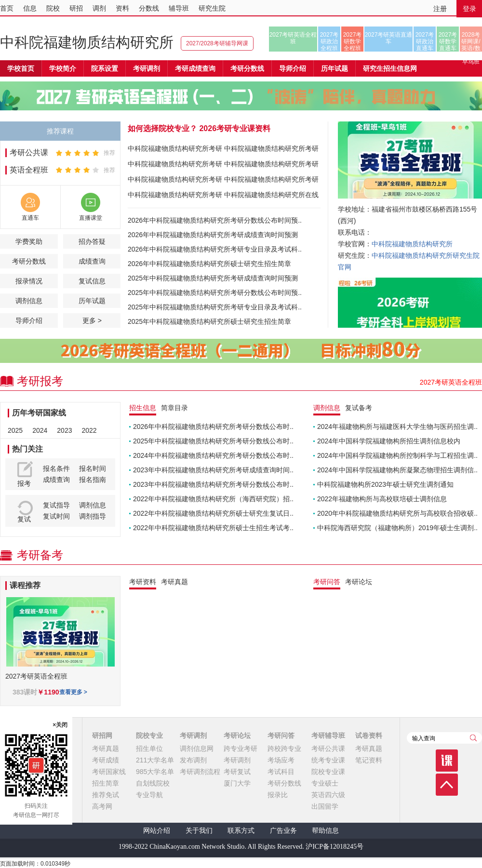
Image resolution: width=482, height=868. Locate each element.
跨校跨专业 (284, 748)
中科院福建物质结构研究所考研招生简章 (175, 150)
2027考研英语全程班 (293, 38)
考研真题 (106, 748)
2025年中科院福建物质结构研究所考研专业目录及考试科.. (215, 307)
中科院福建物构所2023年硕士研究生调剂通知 (385, 484)
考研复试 (237, 772)
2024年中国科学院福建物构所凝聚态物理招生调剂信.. (397, 470)
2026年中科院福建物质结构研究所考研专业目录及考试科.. (215, 249)
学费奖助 (29, 241)
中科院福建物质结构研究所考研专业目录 (271, 150)
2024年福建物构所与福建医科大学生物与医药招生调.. (397, 427)
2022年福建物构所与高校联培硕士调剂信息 (382, 499)
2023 (64, 430)
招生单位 (149, 748)
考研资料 (143, 582)
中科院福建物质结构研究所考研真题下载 (271, 181)
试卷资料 (369, 735)
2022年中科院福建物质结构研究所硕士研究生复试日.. (213, 513)
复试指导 (56, 505)
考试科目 (281, 772)
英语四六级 (328, 795)
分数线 (149, 8)
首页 (7, 8)
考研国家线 (109, 772)
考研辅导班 (328, 735)
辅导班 (179, 8)
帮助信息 (325, 831)
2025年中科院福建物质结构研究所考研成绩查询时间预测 (213, 278)
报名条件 (56, 468)
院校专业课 (328, 772)
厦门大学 (237, 783)
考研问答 (281, 735)
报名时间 (93, 468)
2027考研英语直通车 (389, 38)
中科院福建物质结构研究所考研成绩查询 (175, 166)
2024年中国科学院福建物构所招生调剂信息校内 (389, 441)
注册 (440, 9)
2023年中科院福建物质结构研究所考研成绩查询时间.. (213, 470)
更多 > (92, 320)
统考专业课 (328, 760)
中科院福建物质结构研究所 (87, 42)
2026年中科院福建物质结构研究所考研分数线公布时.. (213, 427)
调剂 (99, 8)
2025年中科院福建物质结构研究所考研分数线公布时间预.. (215, 293)
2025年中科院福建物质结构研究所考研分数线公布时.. (213, 441)
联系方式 (241, 831)
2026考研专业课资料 (235, 128)
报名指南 (93, 480)
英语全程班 (29, 170)
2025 (15, 430)
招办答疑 (92, 241)
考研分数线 (29, 261)
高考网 (102, 806)
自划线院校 (153, 783)
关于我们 (199, 831)
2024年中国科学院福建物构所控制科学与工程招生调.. (397, 455)
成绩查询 (92, 261)
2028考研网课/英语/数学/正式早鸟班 (471, 41)
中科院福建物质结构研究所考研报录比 (175, 197)
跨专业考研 (241, 748)
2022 (89, 430)
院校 (53, 8)
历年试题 (92, 301)
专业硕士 (325, 783)
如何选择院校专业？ (162, 128)
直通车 (30, 218)
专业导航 (149, 795)
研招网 (102, 735)
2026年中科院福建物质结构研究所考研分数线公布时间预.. (215, 220)
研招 (76, 8)
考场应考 (281, 760)
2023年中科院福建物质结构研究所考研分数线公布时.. (213, 484)
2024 (40, 430)
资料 (122, 8)
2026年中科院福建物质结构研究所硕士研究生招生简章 (209, 264)
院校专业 (149, 735)
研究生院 (212, 8)
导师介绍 (293, 68)
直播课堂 (91, 218)
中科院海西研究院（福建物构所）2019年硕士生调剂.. (397, 528)
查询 (473, 738)
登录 (469, 9)
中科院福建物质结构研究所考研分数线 (175, 181)
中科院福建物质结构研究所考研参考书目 (271, 166)
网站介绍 (157, 831)
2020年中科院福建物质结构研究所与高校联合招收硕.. (397, 513)
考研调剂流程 (200, 772)
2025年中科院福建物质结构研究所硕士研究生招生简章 (209, 321)
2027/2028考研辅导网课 (217, 43)
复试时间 (56, 516)
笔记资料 (369, 760)
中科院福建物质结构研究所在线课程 (271, 197)
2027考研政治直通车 (425, 41)
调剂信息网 (197, 748)
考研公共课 (29, 153)
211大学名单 (155, 760)
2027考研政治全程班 (329, 41)
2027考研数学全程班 (353, 41)
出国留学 (325, 806)
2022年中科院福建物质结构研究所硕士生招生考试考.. (213, 528)
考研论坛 (237, 735)
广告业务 (283, 831)
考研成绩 (106, 760)
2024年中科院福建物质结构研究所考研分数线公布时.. (213, 455)
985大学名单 (155, 772)
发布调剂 (193, 760)
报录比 (278, 795)
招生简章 (106, 783)
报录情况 (29, 281)
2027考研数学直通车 (448, 41)
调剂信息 (29, 301)
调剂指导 (93, 516)
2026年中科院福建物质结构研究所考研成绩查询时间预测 (213, 235)
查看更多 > (73, 692)
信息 (30, 8)
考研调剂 (147, 68)
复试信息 (92, 281)
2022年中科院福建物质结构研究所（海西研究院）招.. (213, 499)
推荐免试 (106, 795)
